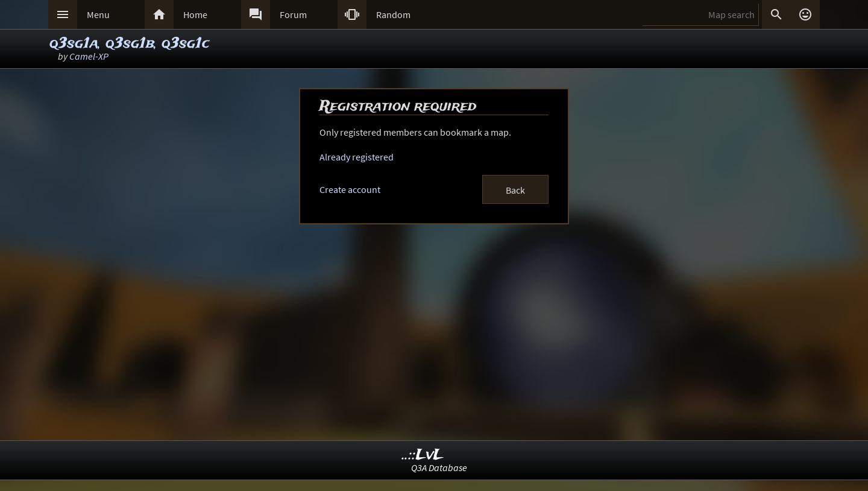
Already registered (357, 157)
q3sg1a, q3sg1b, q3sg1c (130, 44)
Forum (293, 14)
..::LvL (423, 455)
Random (393, 14)
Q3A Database (439, 467)
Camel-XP (89, 56)
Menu (98, 14)
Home (195, 14)
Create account (350, 189)
